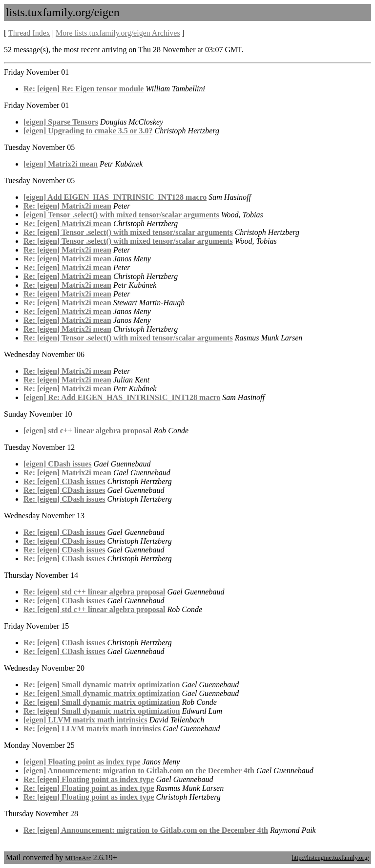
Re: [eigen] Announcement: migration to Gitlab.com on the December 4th (146, 830)
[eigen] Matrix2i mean (61, 164)
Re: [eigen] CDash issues (64, 481)
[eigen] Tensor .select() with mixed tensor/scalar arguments (121, 215)
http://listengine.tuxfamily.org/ (330, 857)
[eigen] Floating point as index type (82, 762)
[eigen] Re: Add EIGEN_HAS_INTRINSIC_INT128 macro (122, 397)
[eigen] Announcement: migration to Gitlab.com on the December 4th (139, 771)
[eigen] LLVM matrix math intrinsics (85, 720)
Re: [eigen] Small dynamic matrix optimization (102, 685)
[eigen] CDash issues (58, 464)
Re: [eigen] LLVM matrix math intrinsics (92, 729)
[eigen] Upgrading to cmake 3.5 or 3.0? (88, 131)
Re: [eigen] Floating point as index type (89, 779)
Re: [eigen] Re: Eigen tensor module (83, 89)
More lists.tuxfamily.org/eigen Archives (118, 33)
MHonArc (78, 858)
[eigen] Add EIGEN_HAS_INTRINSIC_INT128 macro (115, 197)
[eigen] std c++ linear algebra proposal (88, 431)
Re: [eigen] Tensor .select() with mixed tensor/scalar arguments (128, 232)
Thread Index (29, 33)
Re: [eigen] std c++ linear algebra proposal (94, 592)
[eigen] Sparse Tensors (61, 122)
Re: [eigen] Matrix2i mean (67, 206)
